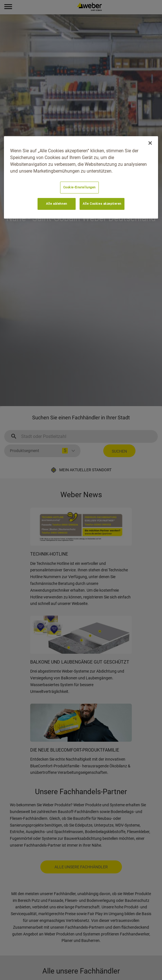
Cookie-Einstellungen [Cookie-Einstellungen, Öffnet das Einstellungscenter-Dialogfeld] (79, 187)
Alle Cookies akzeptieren (102, 204)
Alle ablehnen (56, 204)
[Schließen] (150, 143)
